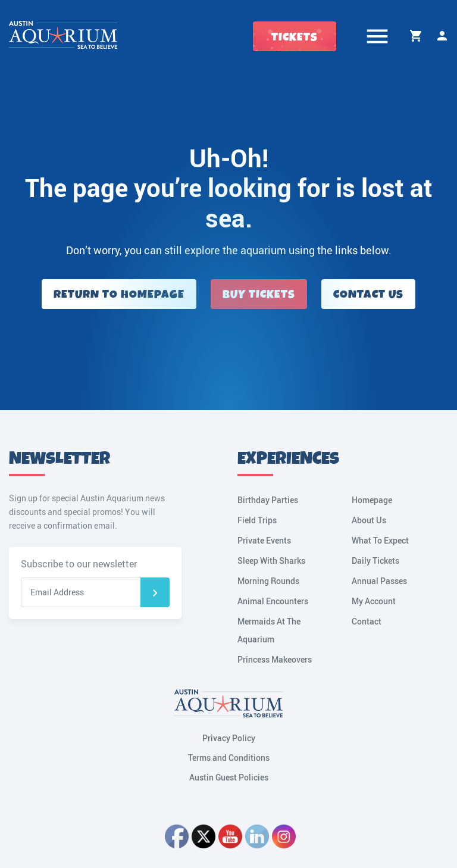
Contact (367, 621)
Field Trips (257, 520)
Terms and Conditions (229, 758)
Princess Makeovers (275, 659)
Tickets (295, 37)
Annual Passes (379, 581)
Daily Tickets (375, 561)
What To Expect (380, 540)
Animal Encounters (273, 601)
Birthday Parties (268, 500)
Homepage (372, 500)
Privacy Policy (229, 738)
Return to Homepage (119, 294)
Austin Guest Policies (229, 777)
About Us (369, 520)
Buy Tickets (259, 294)
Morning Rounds (268, 581)
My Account (442, 36)
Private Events (264, 540)
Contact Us (368, 294)
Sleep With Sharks (271, 561)
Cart (416, 36)
